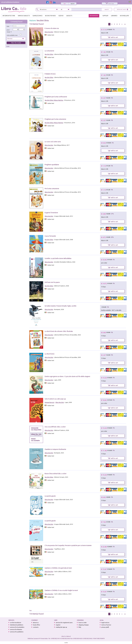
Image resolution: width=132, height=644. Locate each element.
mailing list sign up (61, 627)
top (30, 610)
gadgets (69, 16)
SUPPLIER (105, 16)
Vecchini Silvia (43, 20)
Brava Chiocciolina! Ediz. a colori (55, 474)
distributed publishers (17, 625)
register (73, 4)
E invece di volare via (52, 28)
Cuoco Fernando (50, 236)
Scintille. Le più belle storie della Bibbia (58, 258)
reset (8, 46)
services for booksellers (17, 627)
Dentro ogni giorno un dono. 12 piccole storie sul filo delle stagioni (67, 376)
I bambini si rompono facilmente (55, 449)
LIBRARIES (114, 16)
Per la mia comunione (52, 189)
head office (37, 625)
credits (66, 643)
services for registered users (64, 623)
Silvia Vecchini (49, 32)
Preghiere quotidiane (52, 165)
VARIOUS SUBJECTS (24, 16)
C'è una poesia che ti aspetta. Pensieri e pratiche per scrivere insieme (68, 545)
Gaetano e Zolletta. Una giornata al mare (58, 568)
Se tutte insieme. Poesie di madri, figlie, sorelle (60, 306)
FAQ (80, 627)
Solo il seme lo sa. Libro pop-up (55, 399)
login (65, 4)
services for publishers (17, 632)
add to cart (113, 37)
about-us (36, 623)
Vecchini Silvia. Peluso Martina (54, 100)
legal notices (105, 623)
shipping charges (84, 625)
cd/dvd (61, 16)
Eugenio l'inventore (51, 213)
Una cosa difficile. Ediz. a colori (55, 427)
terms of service (106, 625)
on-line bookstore (16, 623)
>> (125, 24)
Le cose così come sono (53, 142)
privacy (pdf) (105, 627)
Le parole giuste (50, 496)
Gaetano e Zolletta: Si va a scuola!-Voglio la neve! (61, 590)
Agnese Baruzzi (49, 402)
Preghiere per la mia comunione (55, 119)
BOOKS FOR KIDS (50, 16)
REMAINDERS (94, 16)
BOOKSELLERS (124, 16)
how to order (83, 623)
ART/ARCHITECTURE (9, 16)
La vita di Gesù (49, 354)
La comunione (49, 51)
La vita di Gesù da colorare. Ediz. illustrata (59, 331)
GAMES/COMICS (37, 16)
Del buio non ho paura (52, 282)
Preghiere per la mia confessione (56, 97)
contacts (36, 627)
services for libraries (16, 629)
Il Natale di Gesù (50, 74)
